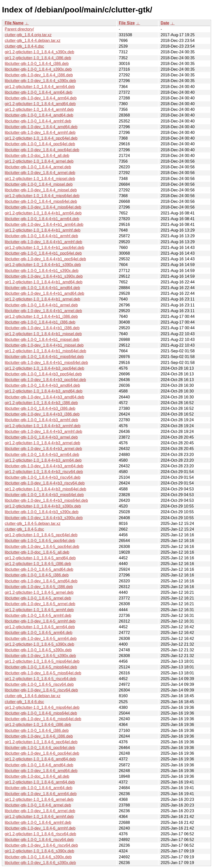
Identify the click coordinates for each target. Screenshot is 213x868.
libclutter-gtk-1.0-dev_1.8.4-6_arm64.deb (41, 794)
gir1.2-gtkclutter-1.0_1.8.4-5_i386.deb (38, 564)
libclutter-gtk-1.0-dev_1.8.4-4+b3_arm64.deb (44, 466)
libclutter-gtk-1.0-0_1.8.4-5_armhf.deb (38, 615)
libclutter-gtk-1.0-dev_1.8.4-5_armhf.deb (40, 621)
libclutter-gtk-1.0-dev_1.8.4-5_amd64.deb (41, 581)
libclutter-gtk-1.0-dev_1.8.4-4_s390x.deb (40, 81)
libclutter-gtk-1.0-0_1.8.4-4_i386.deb (37, 64)
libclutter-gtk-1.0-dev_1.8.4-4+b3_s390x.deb (44, 518)
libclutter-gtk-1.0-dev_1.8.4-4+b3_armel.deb (43, 449)
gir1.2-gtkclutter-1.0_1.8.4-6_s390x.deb (39, 851)
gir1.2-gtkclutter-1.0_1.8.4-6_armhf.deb (39, 817)
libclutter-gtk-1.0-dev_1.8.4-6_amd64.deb (41, 771)
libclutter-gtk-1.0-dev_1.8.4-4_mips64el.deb (43, 207)
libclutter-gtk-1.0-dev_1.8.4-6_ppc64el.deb (42, 753)
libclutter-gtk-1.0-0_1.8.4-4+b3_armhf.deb (41, 420)
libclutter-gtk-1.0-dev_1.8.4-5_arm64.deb (41, 639)
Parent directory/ (19, 29)
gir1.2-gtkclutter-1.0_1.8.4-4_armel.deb (39, 161)
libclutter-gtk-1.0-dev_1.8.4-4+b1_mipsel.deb (44, 345)
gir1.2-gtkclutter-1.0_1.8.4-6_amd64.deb (40, 759)
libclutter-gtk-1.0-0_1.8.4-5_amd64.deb (39, 569)
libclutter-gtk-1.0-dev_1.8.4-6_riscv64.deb (41, 845)
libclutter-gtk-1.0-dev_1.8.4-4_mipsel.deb (41, 190)
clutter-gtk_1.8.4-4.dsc (24, 46)
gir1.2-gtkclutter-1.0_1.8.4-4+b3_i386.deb (41, 403)
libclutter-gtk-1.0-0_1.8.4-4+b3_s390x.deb (42, 512)
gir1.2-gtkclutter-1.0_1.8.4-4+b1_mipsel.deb (43, 334)
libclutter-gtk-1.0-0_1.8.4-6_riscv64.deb (39, 840)
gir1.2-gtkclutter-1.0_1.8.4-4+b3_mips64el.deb (45, 489)
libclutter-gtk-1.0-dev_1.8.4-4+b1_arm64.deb (44, 224)
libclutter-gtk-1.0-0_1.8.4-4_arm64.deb (39, 92)
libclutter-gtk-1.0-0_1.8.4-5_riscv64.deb (39, 684)
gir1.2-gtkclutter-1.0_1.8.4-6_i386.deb (38, 725)
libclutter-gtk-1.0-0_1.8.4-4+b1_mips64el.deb (44, 357)
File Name (14, 23)
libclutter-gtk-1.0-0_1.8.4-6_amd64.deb (39, 765)
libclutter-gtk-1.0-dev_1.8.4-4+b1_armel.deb (43, 311)
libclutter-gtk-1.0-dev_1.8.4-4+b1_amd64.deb (44, 293)
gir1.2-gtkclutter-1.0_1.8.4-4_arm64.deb (40, 87)
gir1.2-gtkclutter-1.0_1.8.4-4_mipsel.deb (40, 179)
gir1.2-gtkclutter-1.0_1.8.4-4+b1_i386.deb (41, 316)
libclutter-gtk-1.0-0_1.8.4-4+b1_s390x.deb (42, 271)
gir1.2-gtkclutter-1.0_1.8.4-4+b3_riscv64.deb (44, 472)
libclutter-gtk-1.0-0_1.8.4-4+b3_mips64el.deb (44, 495)
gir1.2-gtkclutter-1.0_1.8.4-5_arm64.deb (40, 627)
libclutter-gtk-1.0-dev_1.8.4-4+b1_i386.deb (42, 328)
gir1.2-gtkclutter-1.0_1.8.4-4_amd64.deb (40, 104)
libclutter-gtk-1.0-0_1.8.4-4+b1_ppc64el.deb (43, 253)
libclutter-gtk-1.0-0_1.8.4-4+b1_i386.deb (40, 322)
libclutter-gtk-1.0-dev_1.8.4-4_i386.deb (39, 75)
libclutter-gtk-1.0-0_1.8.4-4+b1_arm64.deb (42, 219)
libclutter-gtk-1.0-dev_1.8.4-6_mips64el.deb (43, 719)
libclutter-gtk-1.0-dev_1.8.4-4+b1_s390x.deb (44, 276)
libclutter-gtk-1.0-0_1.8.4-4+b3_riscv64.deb (43, 477)
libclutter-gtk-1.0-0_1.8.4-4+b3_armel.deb (41, 437)
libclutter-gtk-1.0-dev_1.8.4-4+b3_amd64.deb (44, 397)
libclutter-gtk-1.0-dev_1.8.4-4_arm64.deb (41, 98)
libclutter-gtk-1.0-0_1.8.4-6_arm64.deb (39, 788)
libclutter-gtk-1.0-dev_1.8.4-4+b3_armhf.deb (43, 432)
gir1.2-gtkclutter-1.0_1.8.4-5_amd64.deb (40, 558)
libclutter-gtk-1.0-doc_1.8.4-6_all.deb (37, 776)
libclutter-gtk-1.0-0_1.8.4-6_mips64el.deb (41, 713)
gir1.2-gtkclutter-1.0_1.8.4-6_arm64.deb (40, 782)
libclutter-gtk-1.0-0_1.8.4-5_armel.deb (38, 598)
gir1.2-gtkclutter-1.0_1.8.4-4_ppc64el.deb (41, 138)
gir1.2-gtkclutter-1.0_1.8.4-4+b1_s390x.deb (43, 265)
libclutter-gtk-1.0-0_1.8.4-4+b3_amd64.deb (42, 385)
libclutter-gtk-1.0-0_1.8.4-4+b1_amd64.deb (42, 288)
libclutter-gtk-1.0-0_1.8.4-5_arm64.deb (39, 633)
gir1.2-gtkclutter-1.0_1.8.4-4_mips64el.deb (42, 196)
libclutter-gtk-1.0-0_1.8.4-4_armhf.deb (38, 121)
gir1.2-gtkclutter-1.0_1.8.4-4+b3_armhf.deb (43, 426)
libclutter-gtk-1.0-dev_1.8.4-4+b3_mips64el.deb (46, 500)
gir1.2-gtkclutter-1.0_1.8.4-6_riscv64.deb (40, 834)
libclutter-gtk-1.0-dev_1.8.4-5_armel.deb (40, 604)
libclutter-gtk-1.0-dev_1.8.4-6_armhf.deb (40, 828)
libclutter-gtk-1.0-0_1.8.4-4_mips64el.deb (41, 201)
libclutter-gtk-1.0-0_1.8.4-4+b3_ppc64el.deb (43, 374)
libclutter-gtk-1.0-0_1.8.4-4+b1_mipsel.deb (42, 340)
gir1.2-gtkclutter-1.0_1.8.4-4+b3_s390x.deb (43, 506)
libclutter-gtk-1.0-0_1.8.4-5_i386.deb (37, 575)
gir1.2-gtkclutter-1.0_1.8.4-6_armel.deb (39, 799)
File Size (127, 23)
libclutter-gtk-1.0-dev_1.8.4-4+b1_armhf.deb (43, 242)
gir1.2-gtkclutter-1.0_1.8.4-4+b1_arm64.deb (43, 213)
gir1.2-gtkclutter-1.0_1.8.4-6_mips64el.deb (42, 707)
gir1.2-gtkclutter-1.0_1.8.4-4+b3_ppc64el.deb (44, 368)
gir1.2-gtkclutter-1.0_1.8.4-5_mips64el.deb (42, 661)
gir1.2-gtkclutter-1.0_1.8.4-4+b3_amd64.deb (44, 391)
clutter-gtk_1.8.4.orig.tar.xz (28, 35)
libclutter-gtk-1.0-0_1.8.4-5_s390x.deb (38, 650)
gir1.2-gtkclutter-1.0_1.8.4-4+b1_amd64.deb (44, 282)
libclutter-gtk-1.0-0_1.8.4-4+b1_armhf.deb (41, 236)
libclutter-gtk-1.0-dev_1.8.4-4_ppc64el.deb (42, 150)
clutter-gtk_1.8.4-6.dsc (24, 702)
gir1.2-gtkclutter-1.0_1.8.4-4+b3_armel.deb (43, 443)
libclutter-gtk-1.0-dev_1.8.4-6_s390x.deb (40, 863)
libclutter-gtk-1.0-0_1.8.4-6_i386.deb (37, 731)
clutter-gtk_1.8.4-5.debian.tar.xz (33, 524)
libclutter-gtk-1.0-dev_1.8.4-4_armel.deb (40, 173)
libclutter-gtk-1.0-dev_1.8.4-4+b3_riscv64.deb (45, 483)
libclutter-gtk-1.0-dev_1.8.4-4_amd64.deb (41, 127)
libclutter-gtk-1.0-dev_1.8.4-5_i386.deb (39, 587)
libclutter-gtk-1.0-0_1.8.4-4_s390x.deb (38, 69)
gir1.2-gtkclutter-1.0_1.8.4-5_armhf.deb (39, 610)
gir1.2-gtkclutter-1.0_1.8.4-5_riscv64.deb (40, 679)
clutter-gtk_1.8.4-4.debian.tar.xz (33, 41)
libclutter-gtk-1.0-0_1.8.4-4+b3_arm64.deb (42, 455)
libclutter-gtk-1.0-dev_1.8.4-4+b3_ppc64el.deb (45, 380)
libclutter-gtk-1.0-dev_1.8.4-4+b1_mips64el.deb (46, 363)
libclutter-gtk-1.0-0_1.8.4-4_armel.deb (38, 167)
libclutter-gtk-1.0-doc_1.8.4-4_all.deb (37, 156)
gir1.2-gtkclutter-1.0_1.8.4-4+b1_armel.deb (43, 299)
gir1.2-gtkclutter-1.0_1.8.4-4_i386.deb (38, 58)
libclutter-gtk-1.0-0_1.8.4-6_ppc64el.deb (40, 748)
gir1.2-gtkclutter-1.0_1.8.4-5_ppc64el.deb (41, 535)
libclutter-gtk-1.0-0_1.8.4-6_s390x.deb (38, 857)
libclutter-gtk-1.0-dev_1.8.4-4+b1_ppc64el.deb (45, 259)
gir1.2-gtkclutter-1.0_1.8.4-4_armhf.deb (39, 109)
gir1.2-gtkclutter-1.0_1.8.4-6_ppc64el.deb (41, 742)
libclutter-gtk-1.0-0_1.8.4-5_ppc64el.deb (40, 541)
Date (165, 23)
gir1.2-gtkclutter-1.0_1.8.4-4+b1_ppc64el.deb (44, 248)
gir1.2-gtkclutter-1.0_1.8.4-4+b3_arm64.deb (43, 460)
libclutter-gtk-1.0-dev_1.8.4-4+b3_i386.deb (42, 414)
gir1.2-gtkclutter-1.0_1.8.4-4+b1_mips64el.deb (45, 351)
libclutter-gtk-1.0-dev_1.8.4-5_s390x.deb (40, 656)
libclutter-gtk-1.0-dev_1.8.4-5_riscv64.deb (41, 690)
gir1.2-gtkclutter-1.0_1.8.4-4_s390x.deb (39, 52)
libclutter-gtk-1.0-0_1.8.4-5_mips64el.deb (41, 667)
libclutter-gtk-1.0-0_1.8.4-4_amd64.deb (39, 115)
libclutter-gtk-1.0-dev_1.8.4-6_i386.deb (39, 736)
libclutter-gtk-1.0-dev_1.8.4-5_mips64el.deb (43, 673)
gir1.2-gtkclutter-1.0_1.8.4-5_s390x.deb (39, 644)
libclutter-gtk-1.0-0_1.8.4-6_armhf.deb (38, 823)
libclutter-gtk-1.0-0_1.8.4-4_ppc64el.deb (40, 144)
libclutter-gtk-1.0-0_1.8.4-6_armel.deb (38, 805)
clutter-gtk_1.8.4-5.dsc (24, 529)
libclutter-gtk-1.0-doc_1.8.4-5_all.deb (37, 552)
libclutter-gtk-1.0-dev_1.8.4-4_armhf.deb (40, 133)
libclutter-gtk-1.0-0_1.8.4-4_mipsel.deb (39, 184)
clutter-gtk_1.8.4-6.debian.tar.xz (33, 696)
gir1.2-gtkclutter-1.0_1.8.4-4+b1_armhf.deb (43, 230)
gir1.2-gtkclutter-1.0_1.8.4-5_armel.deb (39, 592)
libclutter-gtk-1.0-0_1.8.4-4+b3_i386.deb (40, 408)
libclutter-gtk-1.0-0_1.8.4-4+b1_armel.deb (41, 305)
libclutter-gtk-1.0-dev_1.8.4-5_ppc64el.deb (42, 547)
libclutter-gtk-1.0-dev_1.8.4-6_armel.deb (40, 811)
